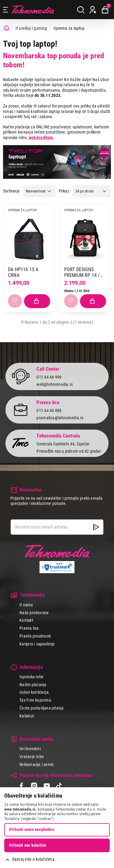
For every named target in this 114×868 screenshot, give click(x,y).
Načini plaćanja (33, 685)
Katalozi (27, 716)
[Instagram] (34, 786)
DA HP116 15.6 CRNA (23, 272)
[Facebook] (21, 786)
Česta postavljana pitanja (41, 708)
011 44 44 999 (49, 377)
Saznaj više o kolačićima (33, 859)
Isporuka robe (31, 677)
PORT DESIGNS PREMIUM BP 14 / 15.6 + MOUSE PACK (85, 272)
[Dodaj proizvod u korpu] (37, 301)
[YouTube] (47, 786)
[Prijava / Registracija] (93, 10)
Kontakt (26, 620)
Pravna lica (29, 628)
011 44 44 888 (49, 410)
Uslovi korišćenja (34, 692)
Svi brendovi (30, 749)
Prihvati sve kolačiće (28, 845)
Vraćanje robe (32, 757)
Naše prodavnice (34, 613)
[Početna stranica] (6, 28)
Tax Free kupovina (35, 700)
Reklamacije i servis (36, 764)
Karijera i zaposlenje (37, 644)
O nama (26, 605)
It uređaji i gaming (31, 28)
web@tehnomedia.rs (55, 384)
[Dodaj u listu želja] (15, 301)
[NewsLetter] (96, 527)
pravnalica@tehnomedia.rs (60, 418)
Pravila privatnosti (35, 636)
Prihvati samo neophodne (32, 829)
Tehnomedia (33, 10)
